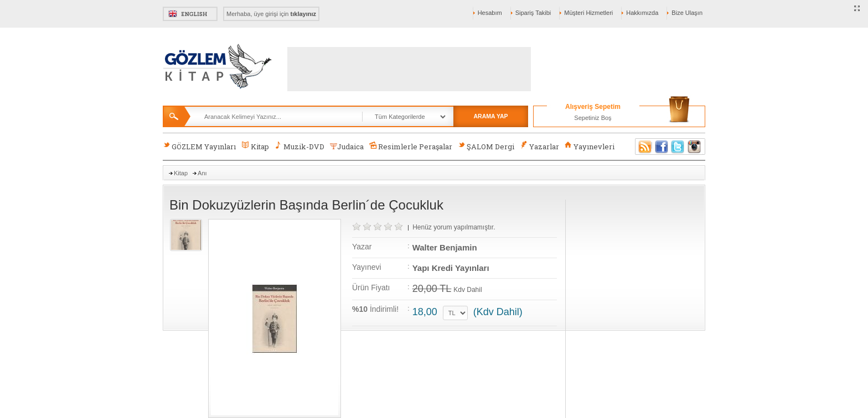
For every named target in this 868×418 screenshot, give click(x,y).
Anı (202, 173)
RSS (643, 147)
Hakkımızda (642, 13)
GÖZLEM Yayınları (199, 146)
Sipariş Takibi (533, 13)
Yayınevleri (590, 146)
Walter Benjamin (445, 247)
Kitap (255, 146)
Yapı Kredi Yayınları (451, 268)
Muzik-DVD (299, 146)
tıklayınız (303, 14)
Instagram (695, 147)
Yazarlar (539, 146)
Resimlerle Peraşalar (411, 146)
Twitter (678, 147)
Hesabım (490, 13)
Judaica (347, 147)
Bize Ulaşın (687, 13)
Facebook (662, 147)
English (190, 14)
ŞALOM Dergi (486, 146)
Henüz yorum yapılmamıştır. (454, 227)
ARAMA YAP (490, 116)
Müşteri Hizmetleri (588, 13)
